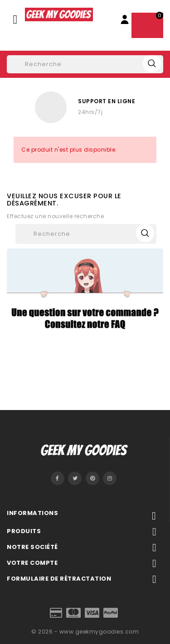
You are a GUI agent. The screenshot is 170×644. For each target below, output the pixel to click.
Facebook (58, 478)
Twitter (75, 478)
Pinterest (92, 478)
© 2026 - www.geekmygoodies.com (85, 632)
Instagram (110, 478)
